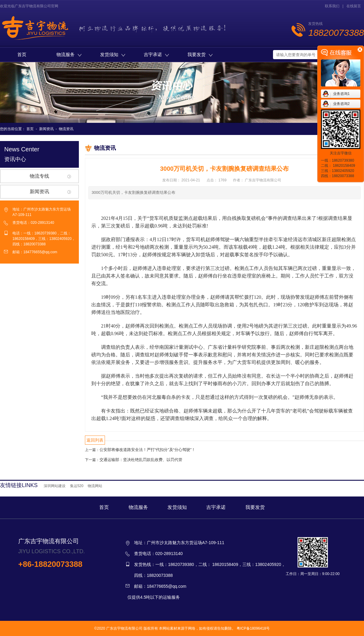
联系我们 (332, 6)
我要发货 (200, 54)
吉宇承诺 (156, 54)
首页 (22, 54)
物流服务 (69, 54)
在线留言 (354, 6)
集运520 (77, 486)
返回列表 (95, 440)
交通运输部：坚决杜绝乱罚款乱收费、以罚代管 (141, 460)
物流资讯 (66, 129)
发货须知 (113, 54)
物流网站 (95, 486)
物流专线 (39, 176)
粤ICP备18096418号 (253, 628)
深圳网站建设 (55, 486)
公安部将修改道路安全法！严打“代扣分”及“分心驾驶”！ (147, 450)
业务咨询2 (341, 104)
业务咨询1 (341, 94)
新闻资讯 (46, 129)
